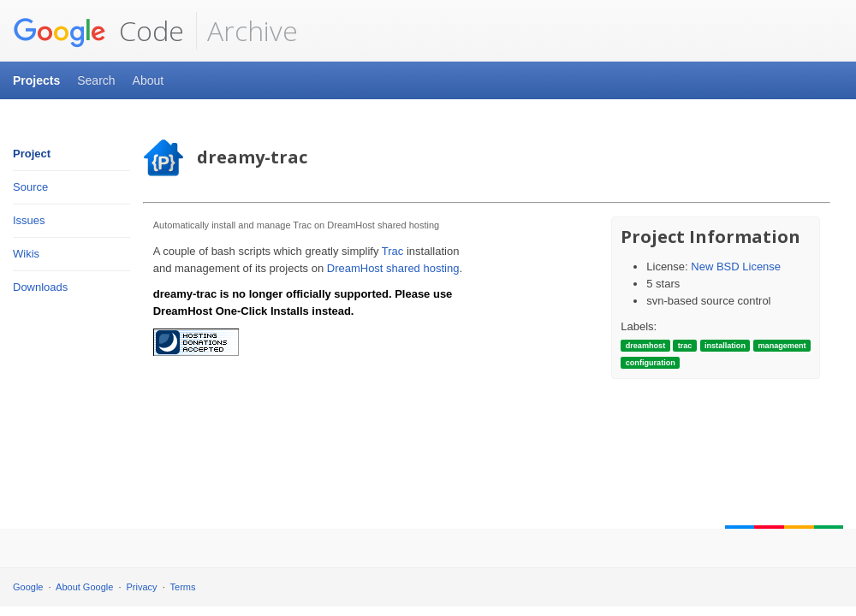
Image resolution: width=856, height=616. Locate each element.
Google (28, 587)
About (149, 80)
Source (30, 187)
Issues (29, 220)
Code (98, 31)
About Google (84, 587)
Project (32, 154)
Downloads (40, 287)
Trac (393, 251)
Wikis (26, 254)
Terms (183, 587)
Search (96, 80)
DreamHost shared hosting (393, 268)
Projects (36, 80)
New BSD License (736, 267)
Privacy (142, 587)
